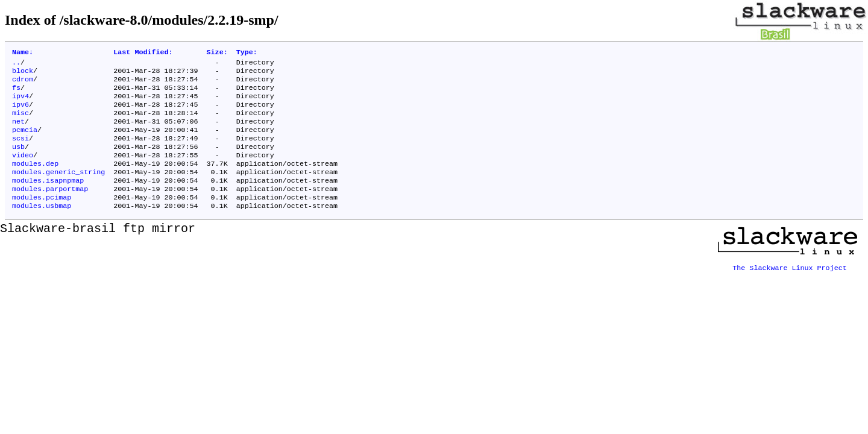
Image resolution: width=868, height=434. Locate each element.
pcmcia (25, 142)
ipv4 (20, 103)
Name (23, 53)
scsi (20, 151)
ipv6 (20, 113)
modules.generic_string (58, 190)
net (18, 132)
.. (16, 64)
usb (18, 161)
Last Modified (143, 53)
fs (16, 93)
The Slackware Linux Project (790, 286)
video (23, 171)
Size (217, 53)
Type (247, 53)
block (23, 74)
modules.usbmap (42, 228)
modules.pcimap (42, 219)
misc (20, 122)
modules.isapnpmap (48, 200)
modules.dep (35, 180)
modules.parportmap (50, 209)
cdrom (23, 84)
